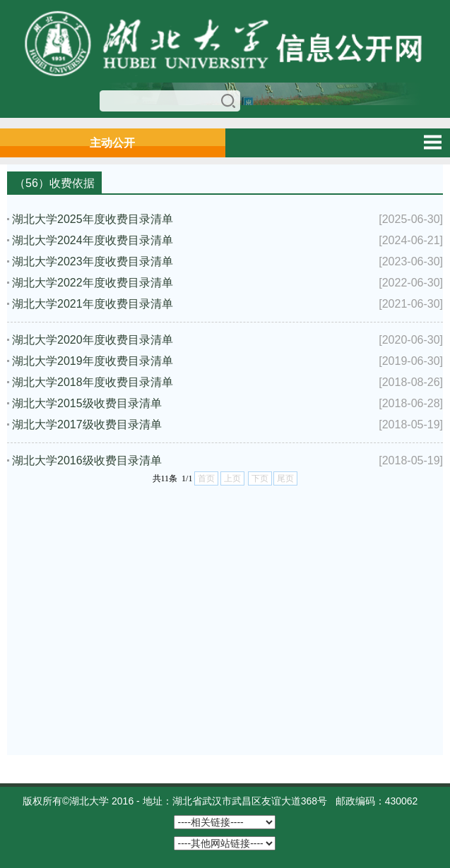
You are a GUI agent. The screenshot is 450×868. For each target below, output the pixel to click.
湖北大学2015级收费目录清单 (87, 403)
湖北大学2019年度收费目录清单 (93, 361)
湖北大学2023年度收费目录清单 (93, 261)
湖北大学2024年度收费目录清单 (93, 240)
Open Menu (432, 143)
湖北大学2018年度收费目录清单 (93, 382)
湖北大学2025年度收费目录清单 (93, 219)
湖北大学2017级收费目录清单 (87, 424)
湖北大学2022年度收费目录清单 (93, 283)
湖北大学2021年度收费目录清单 (93, 304)
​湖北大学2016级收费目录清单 (87, 460)
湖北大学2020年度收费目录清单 (93, 340)
